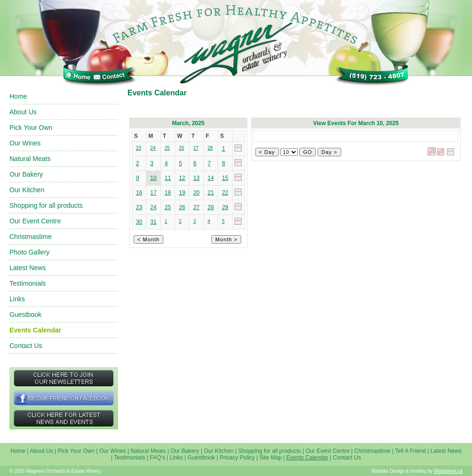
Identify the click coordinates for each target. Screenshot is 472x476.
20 (196, 193)
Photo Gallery (29, 252)
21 (211, 193)
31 (153, 222)
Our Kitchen (27, 190)
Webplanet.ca (448, 471)
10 (153, 178)
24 (153, 207)
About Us (23, 112)
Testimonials (28, 283)
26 (182, 207)
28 (211, 207)
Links (17, 299)
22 (225, 193)
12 (182, 178)
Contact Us (26, 346)
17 (153, 193)
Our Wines (25, 143)
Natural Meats (30, 159)
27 (196, 207)
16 (139, 193)
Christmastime (30, 237)
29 (225, 207)
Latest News (28, 268)
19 (182, 193)
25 (168, 207)
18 (168, 193)
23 (139, 207)
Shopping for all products (46, 205)
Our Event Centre (35, 221)
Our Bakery (26, 174)
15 (225, 178)
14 (211, 178)
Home (18, 96)
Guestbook (25, 314)
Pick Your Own (31, 127)
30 (139, 222)
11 (168, 178)
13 (196, 178)
